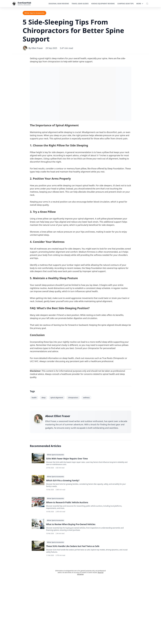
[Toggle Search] (147, 4)
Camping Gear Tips (126, 4)
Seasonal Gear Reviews (59, 4)
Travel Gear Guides (80, 4)
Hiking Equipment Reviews (103, 4)
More (140, 4)
